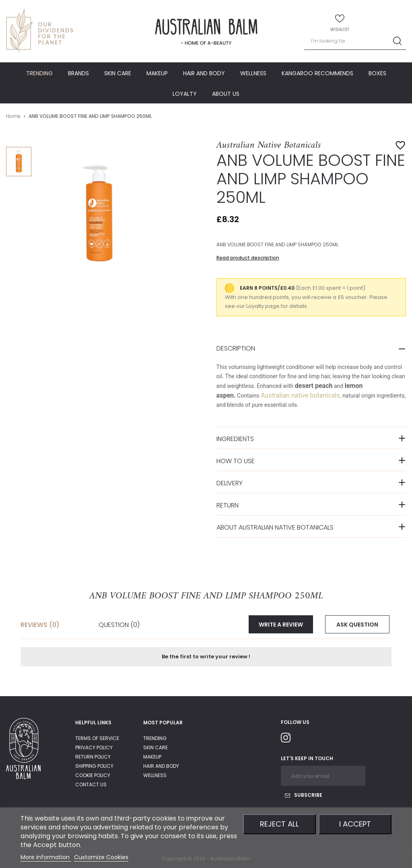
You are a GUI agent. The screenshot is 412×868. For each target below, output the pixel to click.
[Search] (355, 41)
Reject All (279, 824)
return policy (93, 757)
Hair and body (161, 766)
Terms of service (97, 738)
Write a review (281, 625)
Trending (155, 738)
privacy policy (94, 747)
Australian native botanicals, (301, 395)
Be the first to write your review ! (206, 657)
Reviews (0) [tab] (40, 624)
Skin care (156, 747)
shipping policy (94, 766)
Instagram (289, 739)
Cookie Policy (93, 775)
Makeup (152, 757)
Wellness (155, 775)
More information (46, 857)
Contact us (91, 784)
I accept (355, 824)
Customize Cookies (101, 857)
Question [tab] (119, 624)
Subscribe (304, 795)
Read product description (248, 258)
